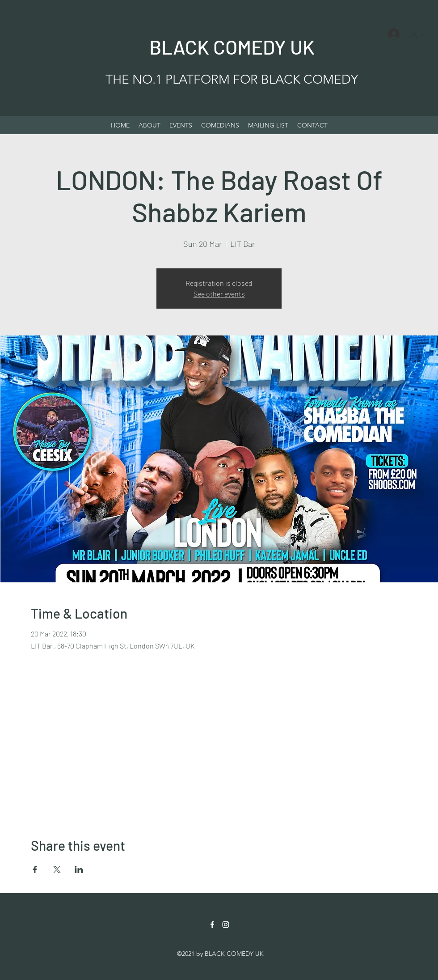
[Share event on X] (57, 870)
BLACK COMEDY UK (232, 47)
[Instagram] (226, 925)
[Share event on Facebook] (35, 870)
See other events (219, 294)
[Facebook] (212, 925)
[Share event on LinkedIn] (79, 870)
